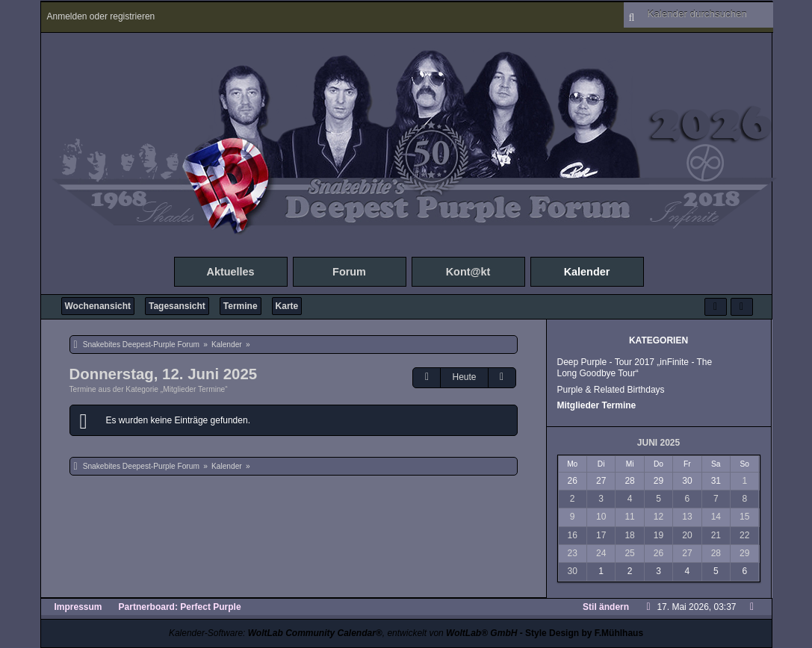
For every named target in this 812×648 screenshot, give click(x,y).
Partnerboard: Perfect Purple (180, 607)
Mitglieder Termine (597, 405)
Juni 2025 (658, 443)
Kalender (587, 272)
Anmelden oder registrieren (101, 16)
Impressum (78, 607)
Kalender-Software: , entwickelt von (343, 633)
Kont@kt (468, 272)
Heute (464, 377)
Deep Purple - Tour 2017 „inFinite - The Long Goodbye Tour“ (635, 368)
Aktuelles (231, 272)
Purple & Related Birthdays (611, 390)
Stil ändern (606, 607)
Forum (349, 272)
